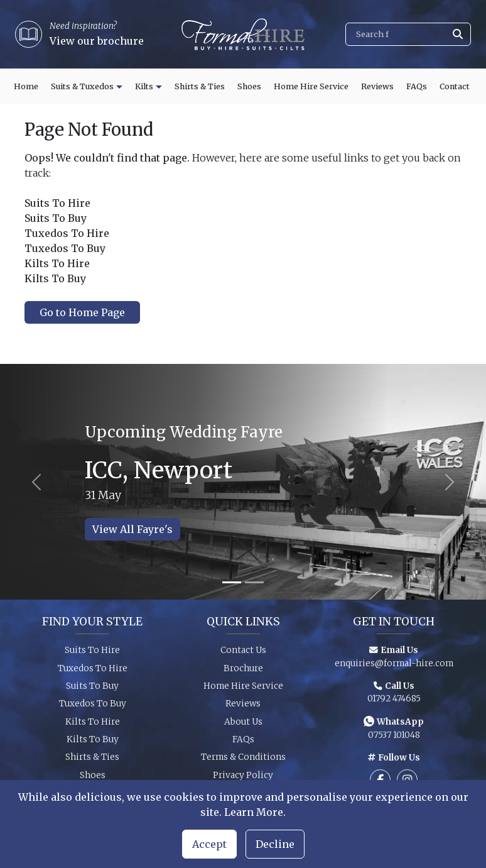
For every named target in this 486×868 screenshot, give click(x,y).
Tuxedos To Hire (93, 672)
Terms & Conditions (243, 761)
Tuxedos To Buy (93, 708)
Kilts (144, 86)
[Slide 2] (254, 582)
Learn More (254, 812)
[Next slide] (450, 482)
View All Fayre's (132, 529)
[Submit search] (458, 34)
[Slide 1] (232, 582)
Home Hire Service (311, 86)
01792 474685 (394, 703)
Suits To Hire (92, 655)
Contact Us (243, 655)
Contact (455, 86)
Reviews (377, 86)
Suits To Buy (92, 690)
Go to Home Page (82, 312)
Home (26, 86)
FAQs (417, 86)
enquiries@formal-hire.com (394, 667)
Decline (275, 844)
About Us (243, 726)
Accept (209, 844)
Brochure (243, 672)
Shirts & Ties (200, 86)
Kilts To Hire (93, 726)
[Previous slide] (36, 482)
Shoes (249, 86)
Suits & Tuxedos (82, 86)
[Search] (408, 34)
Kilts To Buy (93, 744)
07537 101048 (394, 739)
